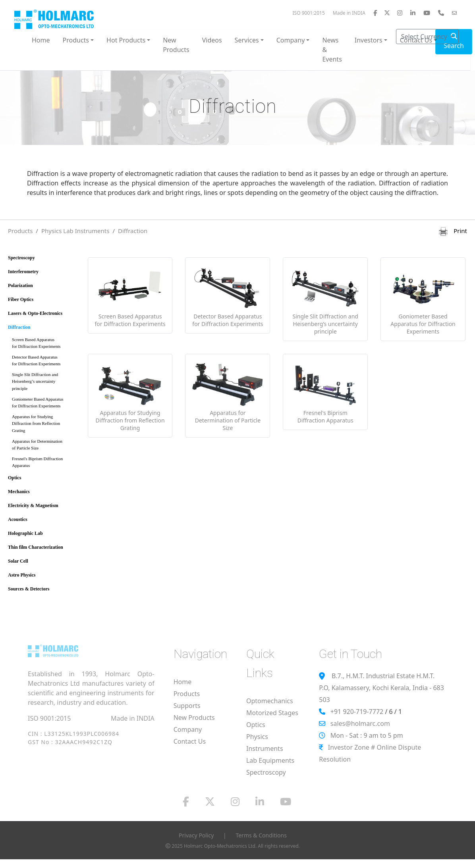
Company (188, 729)
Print (453, 231)
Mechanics (19, 492)
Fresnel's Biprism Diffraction (44, 464)
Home (41, 40)
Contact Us (190, 741)
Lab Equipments (270, 760)
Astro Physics (22, 575)
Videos (212, 40)
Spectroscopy (21, 258)
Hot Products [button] (126, 40)
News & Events (332, 50)
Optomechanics (270, 701)
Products (20, 231)
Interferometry (23, 272)
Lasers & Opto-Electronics (35, 313)
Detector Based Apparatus (44, 362)
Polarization (20, 285)
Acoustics (18, 519)
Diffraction (133, 231)
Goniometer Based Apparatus (44, 404)
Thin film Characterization (36, 547)
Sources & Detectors (29, 589)
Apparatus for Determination (44, 446)
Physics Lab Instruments (75, 231)
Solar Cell (18, 561)
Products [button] (76, 40)
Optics (14, 478)
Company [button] (291, 40)
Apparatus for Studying (44, 425)
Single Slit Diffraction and (44, 383)
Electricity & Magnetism (33, 505)
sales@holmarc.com (360, 723)
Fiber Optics (21, 299)
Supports (187, 706)
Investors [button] (369, 40)
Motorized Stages (272, 713)
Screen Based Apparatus (44, 344)
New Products (176, 45)
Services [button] (247, 40)
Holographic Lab (25, 533)
